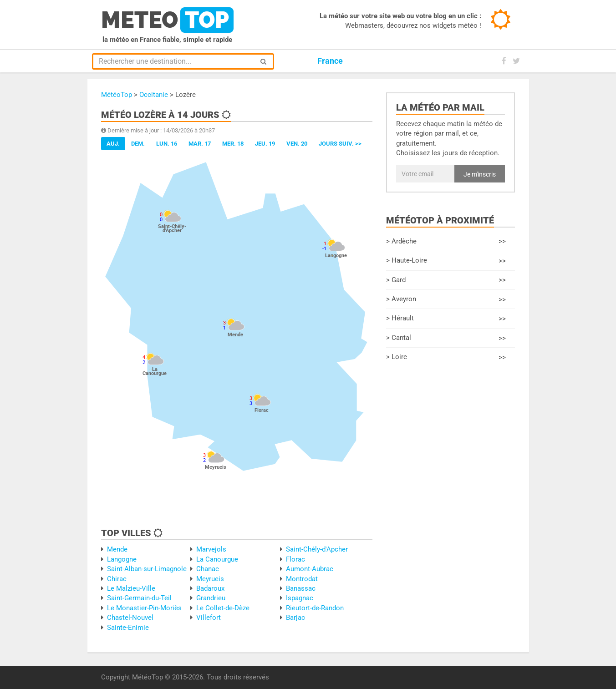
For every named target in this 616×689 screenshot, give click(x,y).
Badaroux (210, 588)
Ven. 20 (297, 144)
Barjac (295, 618)
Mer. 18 (233, 144)
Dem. (138, 144)
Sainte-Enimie (128, 628)
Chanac (208, 569)
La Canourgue (217, 559)
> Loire (446, 357)
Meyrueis (210, 579)
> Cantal (446, 338)
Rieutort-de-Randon (315, 608)
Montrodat (302, 579)
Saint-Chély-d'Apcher (317, 549)
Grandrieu (211, 598)
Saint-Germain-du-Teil (139, 598)
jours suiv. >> (340, 144)
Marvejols (211, 549)
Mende (117, 549)
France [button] (330, 61)
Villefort (209, 618)
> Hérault (446, 319)
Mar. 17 (200, 144)
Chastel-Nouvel (130, 618)
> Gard (446, 280)
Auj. (113, 144)
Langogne (122, 559)
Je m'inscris (480, 174)
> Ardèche (446, 241)
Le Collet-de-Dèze (223, 608)
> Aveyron (446, 300)
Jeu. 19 (265, 144)
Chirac (117, 579)
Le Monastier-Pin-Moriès (144, 608)
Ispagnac (300, 598)
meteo (167, 20)
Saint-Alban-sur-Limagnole (147, 569)
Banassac (301, 588)
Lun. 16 (167, 144)
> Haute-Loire (446, 261)
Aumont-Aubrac (310, 569)
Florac (295, 559)
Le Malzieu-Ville (131, 588)
